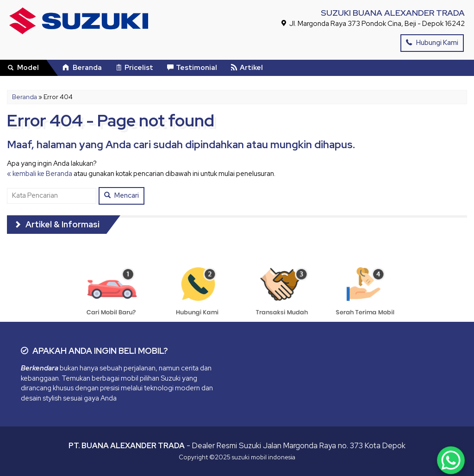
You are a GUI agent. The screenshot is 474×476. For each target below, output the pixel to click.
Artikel (247, 68)
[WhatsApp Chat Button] (451, 460)
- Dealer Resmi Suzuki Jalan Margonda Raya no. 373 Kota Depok (237, 445)
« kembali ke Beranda (40, 174)
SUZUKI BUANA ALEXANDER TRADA (393, 13)
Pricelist (134, 68)
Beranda (82, 68)
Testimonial (192, 68)
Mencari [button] (122, 195)
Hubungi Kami (432, 43)
